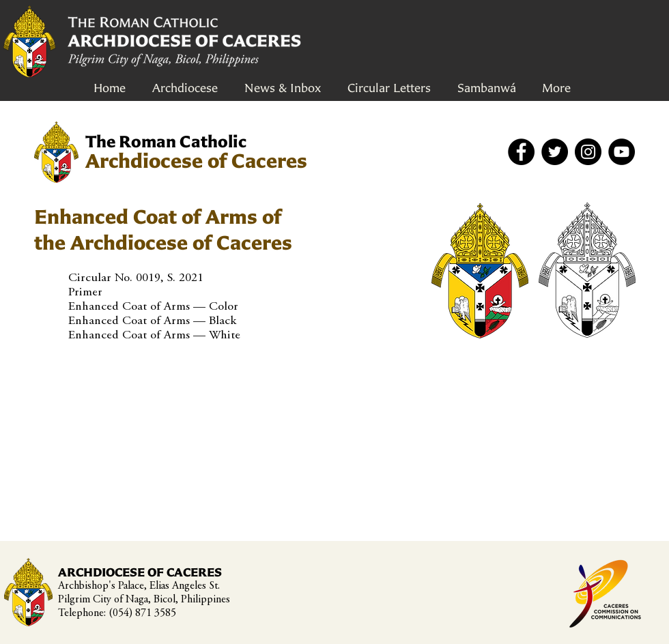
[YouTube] (622, 152)
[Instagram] (588, 152)
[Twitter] (555, 152)
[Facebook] (521, 152)
